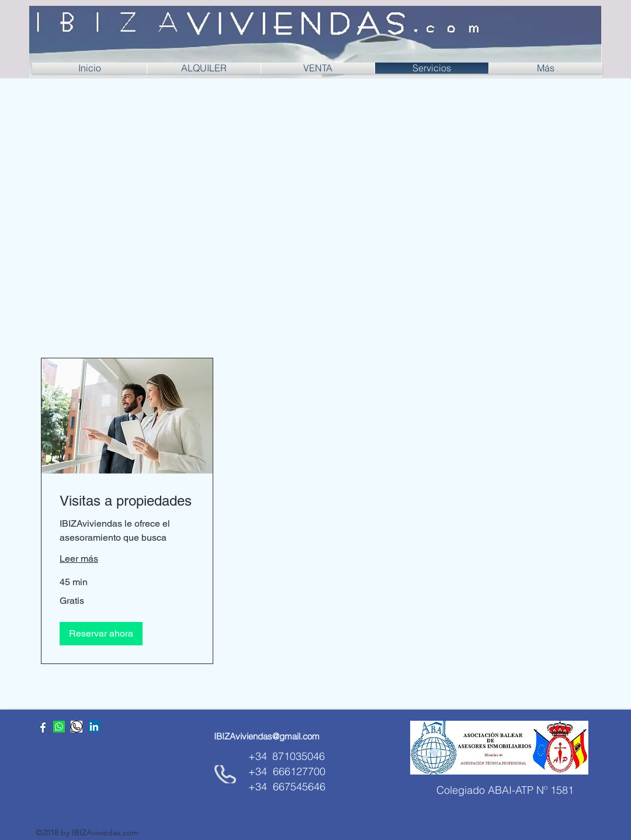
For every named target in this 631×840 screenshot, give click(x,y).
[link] (127, 501)
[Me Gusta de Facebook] (109, 756)
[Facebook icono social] (41, 727)
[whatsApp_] (77, 727)
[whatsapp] (59, 727)
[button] (101, 634)
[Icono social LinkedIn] (94, 727)
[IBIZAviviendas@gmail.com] (267, 736)
